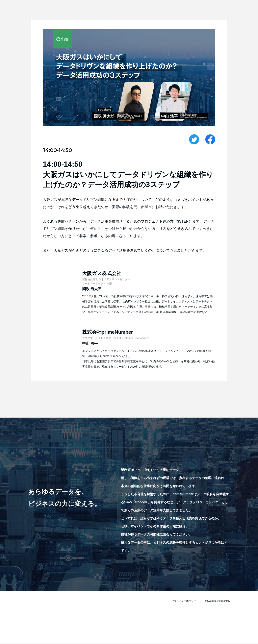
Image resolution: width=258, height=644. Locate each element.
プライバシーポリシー (185, 601)
